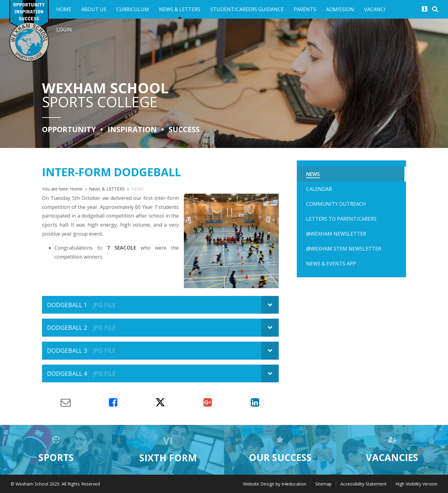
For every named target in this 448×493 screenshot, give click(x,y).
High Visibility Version (416, 484)
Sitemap (323, 484)
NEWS (138, 189)
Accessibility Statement (364, 484)
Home (76, 189)
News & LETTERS (107, 189)
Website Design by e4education (275, 484)
